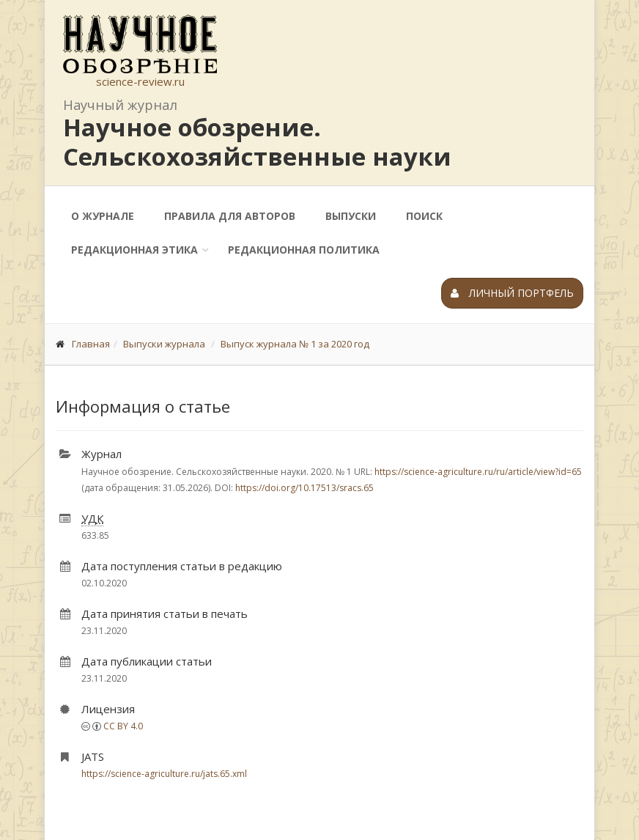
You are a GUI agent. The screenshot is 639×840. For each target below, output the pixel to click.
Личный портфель (512, 293)
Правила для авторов (230, 216)
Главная (91, 344)
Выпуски (351, 216)
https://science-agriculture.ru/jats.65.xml (164, 774)
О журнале (103, 216)
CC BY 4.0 (123, 726)
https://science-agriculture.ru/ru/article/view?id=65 (478, 472)
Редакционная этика (134, 250)
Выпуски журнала (164, 344)
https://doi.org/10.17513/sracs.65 (304, 488)
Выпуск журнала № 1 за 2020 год (295, 344)
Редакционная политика (304, 250)
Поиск (424, 216)
